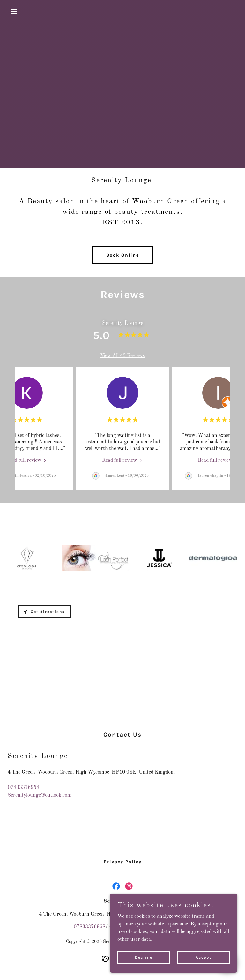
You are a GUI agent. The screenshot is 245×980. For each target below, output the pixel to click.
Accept (204, 957)
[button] (25, 11)
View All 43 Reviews (122, 356)
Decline (144, 957)
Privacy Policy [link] (123, 862)
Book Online (123, 255)
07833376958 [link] (23, 788)
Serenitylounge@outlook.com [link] (40, 795)
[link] (27, 460)
